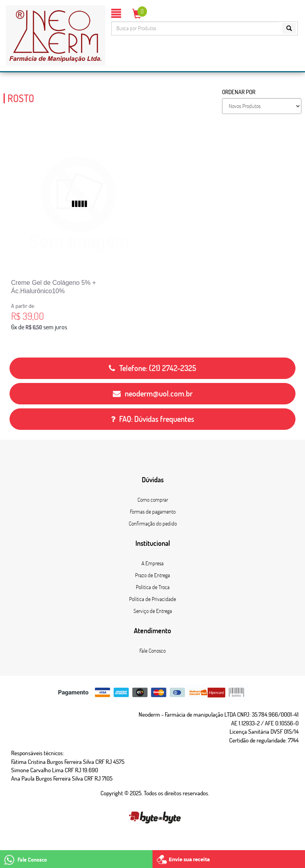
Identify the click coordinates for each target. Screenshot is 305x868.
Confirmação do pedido (153, 524)
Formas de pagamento (153, 512)
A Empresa (152, 563)
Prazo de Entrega (152, 575)
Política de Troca (153, 587)
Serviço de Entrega (153, 611)
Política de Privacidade (152, 599)
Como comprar (153, 500)
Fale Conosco (152, 651)
